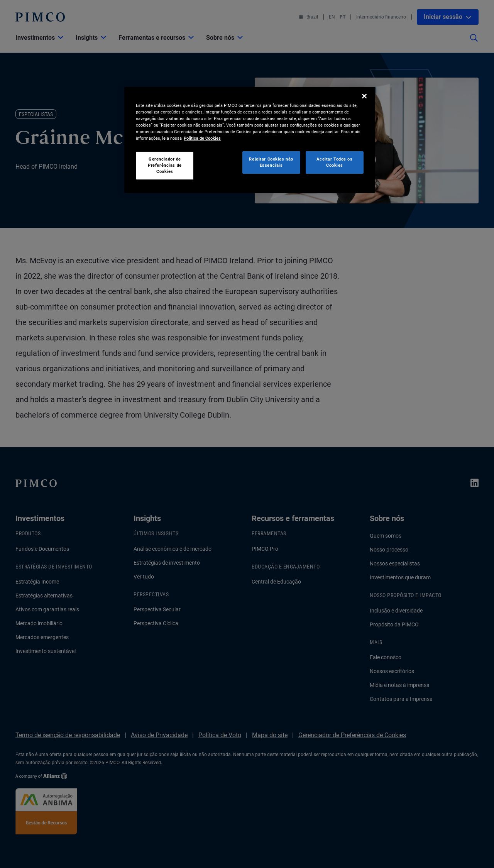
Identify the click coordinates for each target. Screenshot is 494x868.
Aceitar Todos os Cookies (334, 162)
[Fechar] (364, 96)
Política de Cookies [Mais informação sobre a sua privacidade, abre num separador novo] (202, 138)
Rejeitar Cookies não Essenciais (271, 162)
